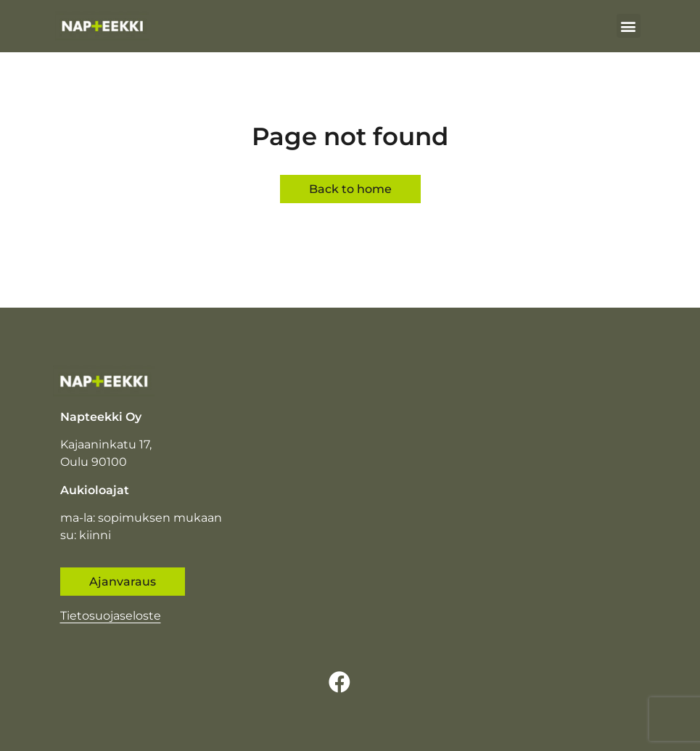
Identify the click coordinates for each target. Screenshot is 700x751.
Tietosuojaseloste (111, 616)
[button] (629, 26)
